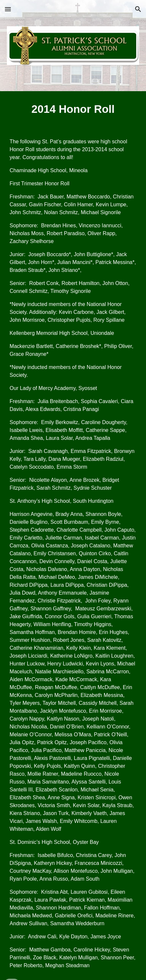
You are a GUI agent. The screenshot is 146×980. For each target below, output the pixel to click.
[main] (73, 109)
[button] (8, 9)
